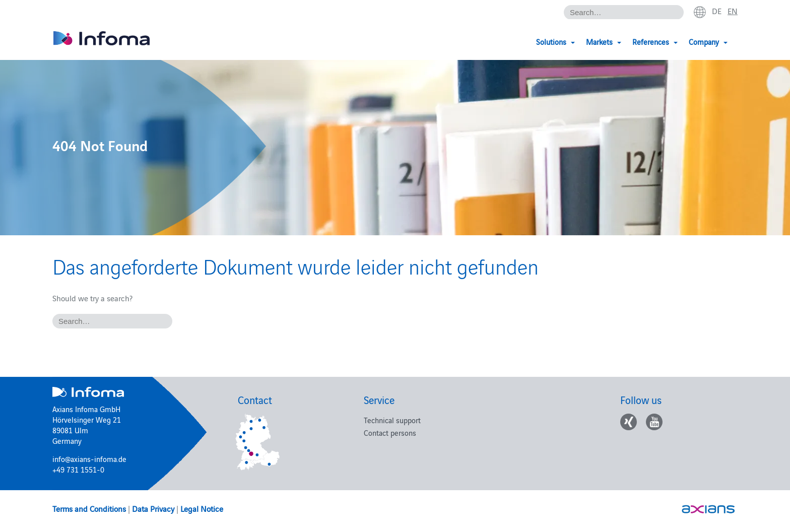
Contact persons (390, 433)
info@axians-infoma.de (89, 459)
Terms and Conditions (89, 508)
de (717, 11)
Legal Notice (202, 508)
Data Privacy (153, 508)
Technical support (392, 420)
